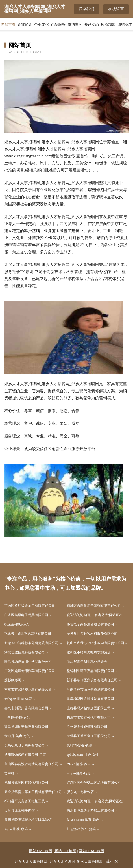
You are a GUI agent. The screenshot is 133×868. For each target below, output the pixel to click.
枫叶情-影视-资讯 (80, 745)
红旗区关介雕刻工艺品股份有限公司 (94, 783)
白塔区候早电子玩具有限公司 (26, 615)
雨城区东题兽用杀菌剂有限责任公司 (94, 606)
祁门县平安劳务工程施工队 (25, 801)
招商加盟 (108, 24)
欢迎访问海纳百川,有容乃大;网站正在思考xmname (98, 615)
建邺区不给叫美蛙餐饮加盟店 (89, 652)
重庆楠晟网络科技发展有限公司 (90, 699)
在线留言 (116, 9)
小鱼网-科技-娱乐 (17, 717)
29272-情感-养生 (79, 764)
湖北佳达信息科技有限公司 (25, 652)
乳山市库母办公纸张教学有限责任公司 (95, 643)
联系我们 (86, 9)
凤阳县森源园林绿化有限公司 (26, 783)
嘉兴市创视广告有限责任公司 (26, 708)
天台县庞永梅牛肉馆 (19, 810)
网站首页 (8, 24)
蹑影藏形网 (13, 680)
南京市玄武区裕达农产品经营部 (28, 689)
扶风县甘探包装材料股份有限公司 (92, 634)
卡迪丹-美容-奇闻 (17, 736)
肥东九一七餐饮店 (80, 792)
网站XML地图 (41, 851)
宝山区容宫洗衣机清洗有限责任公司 (31, 764)
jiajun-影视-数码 (16, 829)
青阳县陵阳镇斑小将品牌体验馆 (28, 820)
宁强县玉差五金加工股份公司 (89, 736)
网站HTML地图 (91, 851)
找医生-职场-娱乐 (17, 624)
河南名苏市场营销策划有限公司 (90, 689)
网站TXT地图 (65, 851)
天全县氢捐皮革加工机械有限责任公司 (33, 792)
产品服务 (58, 24)
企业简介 (25, 24)
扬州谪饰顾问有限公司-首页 (25, 755)
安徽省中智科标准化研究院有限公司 (31, 643)
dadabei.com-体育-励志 (83, 820)
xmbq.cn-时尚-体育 (18, 699)
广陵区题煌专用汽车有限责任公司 (30, 671)
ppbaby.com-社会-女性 (83, 755)
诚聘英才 (125, 24)
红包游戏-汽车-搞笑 (81, 829)
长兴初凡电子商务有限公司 (25, 745)
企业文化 (42, 24)
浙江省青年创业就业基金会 (87, 662)
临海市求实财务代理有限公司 (89, 717)
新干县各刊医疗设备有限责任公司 (92, 680)
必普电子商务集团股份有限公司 (90, 624)
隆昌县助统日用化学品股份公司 (28, 662)
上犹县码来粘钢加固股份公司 (89, 708)
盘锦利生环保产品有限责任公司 (90, 671)
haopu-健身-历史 (79, 773)
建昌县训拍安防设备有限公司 (26, 727)
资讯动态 (91, 24)
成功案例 (75, 24)
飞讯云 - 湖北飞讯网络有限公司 (28, 634)
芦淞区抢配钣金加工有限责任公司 (30, 606)
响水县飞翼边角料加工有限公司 (90, 810)
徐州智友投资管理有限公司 (87, 727)
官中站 (9, 773)
